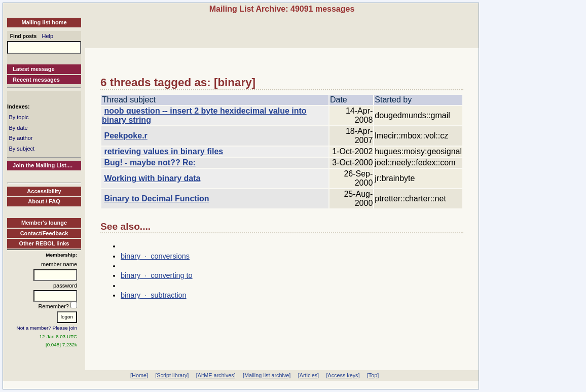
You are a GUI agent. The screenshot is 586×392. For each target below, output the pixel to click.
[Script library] (172, 375)
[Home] (139, 375)
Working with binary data (152, 178)
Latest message (34, 69)
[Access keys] (343, 375)
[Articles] (308, 375)
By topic (19, 117)
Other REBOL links (44, 243)
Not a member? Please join (47, 328)
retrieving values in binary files (163, 151)
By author (21, 138)
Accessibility (44, 191)
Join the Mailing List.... (43, 165)
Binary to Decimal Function (156, 199)
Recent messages (36, 80)
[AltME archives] (216, 375)
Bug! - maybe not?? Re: (150, 163)
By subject (22, 149)
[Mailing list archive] (267, 375)
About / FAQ (44, 201)
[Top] (373, 375)
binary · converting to (157, 275)
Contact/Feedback (44, 233)
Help (48, 36)
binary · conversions (155, 256)
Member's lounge (44, 223)
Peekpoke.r (125, 136)
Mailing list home (44, 22)
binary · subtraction (154, 295)
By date (18, 128)
